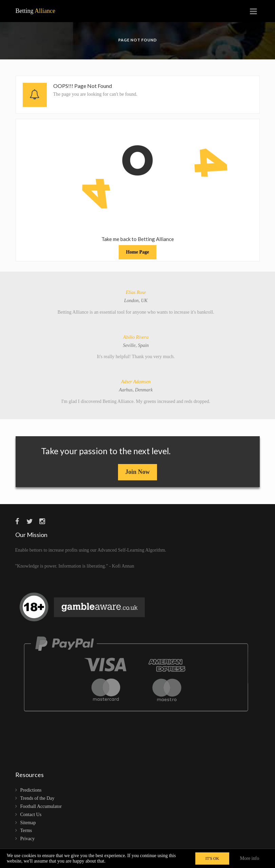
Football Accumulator (41, 806)
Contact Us (31, 815)
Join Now (137, 472)
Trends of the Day (37, 798)
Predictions (31, 790)
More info (250, 858)
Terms (26, 830)
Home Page (137, 252)
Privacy (28, 839)
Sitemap (28, 823)
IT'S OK (212, 858)
